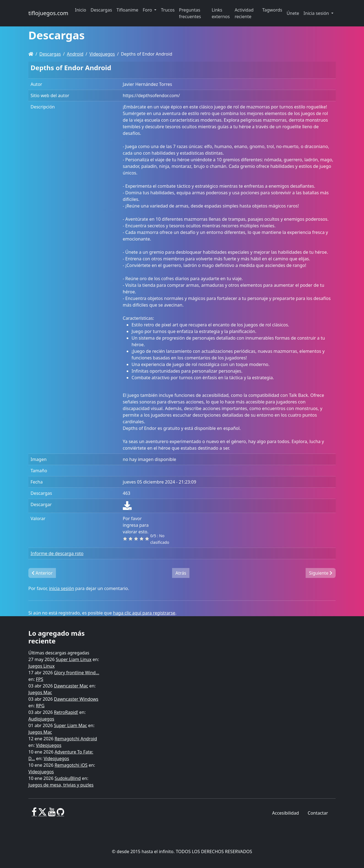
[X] (42, 814)
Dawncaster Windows (76, 699)
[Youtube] (52, 814)
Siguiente (321, 573)
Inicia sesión (317, 13)
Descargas (50, 54)
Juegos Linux (41, 666)
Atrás (181, 573)
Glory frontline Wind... (77, 673)
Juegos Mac (40, 692)
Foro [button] (148, 10)
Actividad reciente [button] (244, 13)
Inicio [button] (81, 10)
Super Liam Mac (70, 725)
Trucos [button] (168, 10)
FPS (40, 679)
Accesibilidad (285, 813)
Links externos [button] (221, 13)
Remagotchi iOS (71, 765)
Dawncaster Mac (71, 686)
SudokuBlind (68, 778)
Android (75, 54)
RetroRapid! (66, 712)
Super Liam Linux (74, 659)
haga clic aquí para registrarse (144, 613)
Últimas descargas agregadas (59, 653)
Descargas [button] (101, 10)
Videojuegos (102, 54)
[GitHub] (60, 814)
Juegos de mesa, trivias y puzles (61, 785)
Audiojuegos (41, 719)
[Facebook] (34, 814)
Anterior (42, 573)
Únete (293, 13)
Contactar (318, 813)
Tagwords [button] (272, 10)
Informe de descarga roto (57, 553)
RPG (40, 706)
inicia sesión (62, 588)
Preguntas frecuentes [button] (190, 13)
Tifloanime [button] (127, 10)
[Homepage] (31, 54)
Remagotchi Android (76, 739)
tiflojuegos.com (48, 13)
